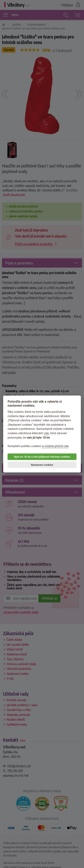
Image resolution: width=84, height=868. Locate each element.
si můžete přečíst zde (55, 446)
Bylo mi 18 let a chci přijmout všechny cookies (42, 457)
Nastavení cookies (42, 465)
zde (46, 433)
